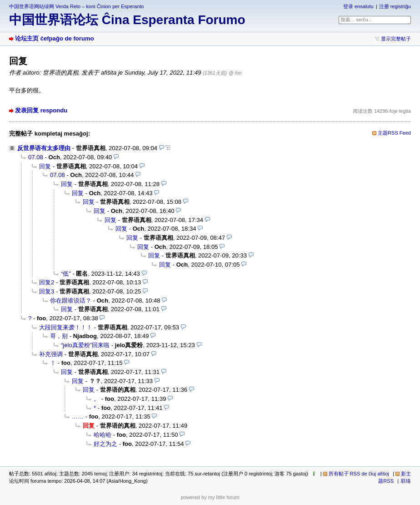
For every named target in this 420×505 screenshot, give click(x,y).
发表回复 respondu (41, 110)
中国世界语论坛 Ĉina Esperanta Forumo (127, 20)
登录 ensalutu (358, 6)
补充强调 (51, 354)
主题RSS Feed (394, 133)
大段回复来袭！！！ (66, 327)
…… (78, 417)
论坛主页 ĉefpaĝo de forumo (55, 38)
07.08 (36, 157)
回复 (45, 166)
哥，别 (59, 336)
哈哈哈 (102, 435)
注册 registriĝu (395, 6)
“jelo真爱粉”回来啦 (85, 345)
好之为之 (105, 444)
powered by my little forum (210, 497)
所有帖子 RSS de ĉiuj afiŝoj (359, 474)
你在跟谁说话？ (71, 300)
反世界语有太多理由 (44, 148)
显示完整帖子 (396, 39)
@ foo (235, 73)
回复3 (47, 291)
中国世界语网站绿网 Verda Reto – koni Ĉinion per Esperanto (76, 6)
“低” (66, 274)
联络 (406, 481)
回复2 (47, 282)
